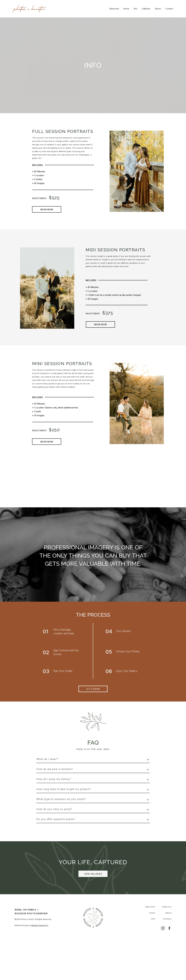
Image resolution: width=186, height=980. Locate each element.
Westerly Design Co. (40, 925)
